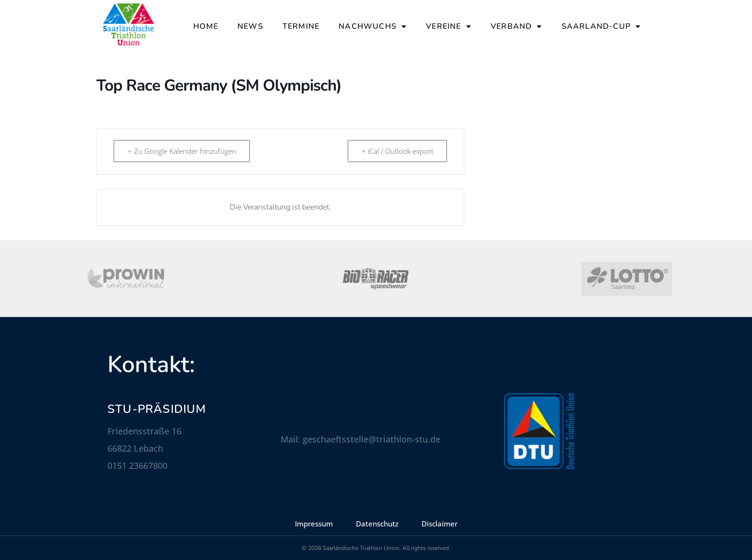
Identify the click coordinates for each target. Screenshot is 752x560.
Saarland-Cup (601, 26)
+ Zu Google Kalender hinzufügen (182, 151)
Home (206, 26)
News (250, 26)
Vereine (449, 26)
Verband (517, 26)
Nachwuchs (373, 26)
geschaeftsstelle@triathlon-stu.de (371, 439)
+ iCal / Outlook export (397, 151)
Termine (301, 26)
